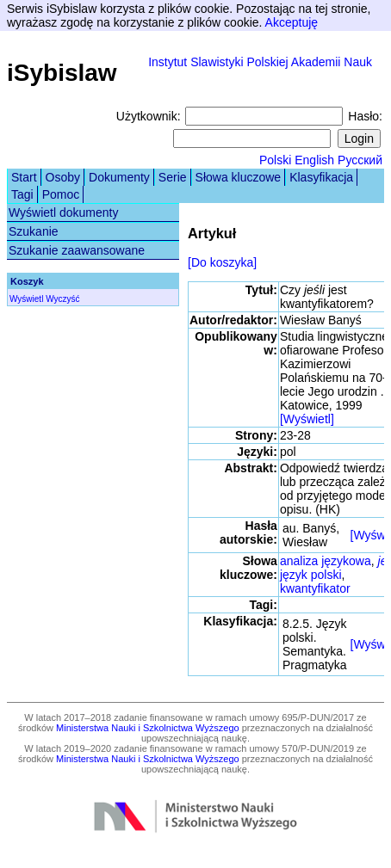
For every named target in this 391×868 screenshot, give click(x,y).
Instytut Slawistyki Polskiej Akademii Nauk (260, 62)
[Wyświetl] (307, 419)
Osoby (63, 177)
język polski (311, 575)
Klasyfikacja (321, 177)
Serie (173, 177)
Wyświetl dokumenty (63, 212)
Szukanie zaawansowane (77, 250)
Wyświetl (26, 299)
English (314, 160)
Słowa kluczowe (239, 177)
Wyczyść (62, 299)
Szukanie (34, 231)
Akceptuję (292, 22)
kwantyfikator (315, 588)
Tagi (22, 194)
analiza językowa (326, 561)
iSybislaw (62, 73)
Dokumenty (119, 177)
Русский (360, 160)
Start (24, 177)
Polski (275, 160)
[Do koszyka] (222, 262)
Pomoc (61, 194)
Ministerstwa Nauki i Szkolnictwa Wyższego (148, 728)
